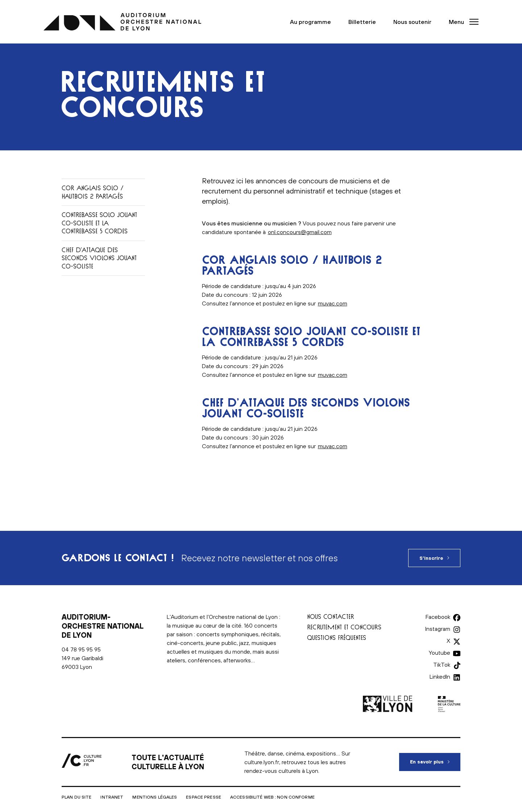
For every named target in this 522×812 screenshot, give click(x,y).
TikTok (442, 665)
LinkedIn (440, 676)
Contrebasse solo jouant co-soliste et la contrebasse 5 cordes (99, 223)
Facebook (438, 617)
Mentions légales (155, 797)
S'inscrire (431, 558)
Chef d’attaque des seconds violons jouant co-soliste (99, 258)
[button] (461, 22)
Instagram (438, 629)
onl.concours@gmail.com (300, 232)
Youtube (440, 653)
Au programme (310, 22)
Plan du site (76, 797)
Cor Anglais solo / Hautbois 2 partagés (93, 192)
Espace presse (204, 797)
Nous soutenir (412, 22)
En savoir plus (435, 759)
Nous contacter (331, 617)
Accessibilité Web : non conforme (272, 797)
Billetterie (362, 22)
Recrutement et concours (344, 627)
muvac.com (333, 303)
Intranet (112, 797)
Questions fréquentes (337, 638)
